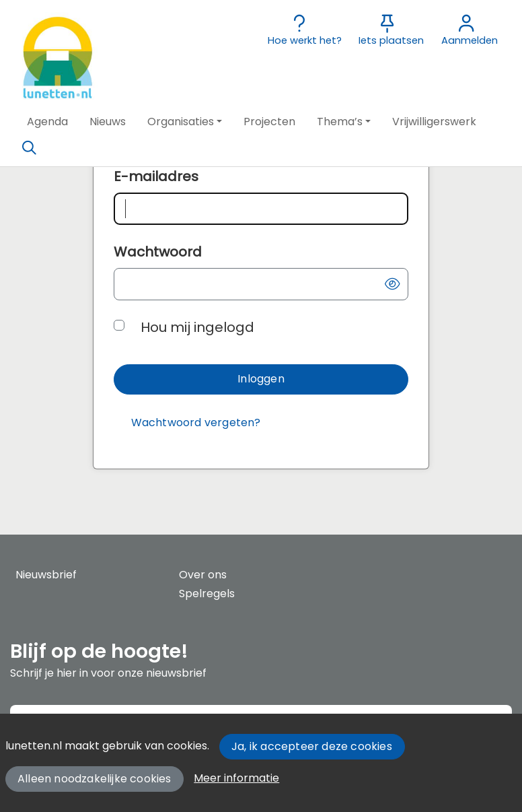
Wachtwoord (158, 252)
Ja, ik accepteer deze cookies (312, 746)
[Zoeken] (29, 148)
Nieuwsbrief (46, 575)
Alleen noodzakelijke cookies (95, 779)
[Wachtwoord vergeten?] (196, 423)
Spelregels (207, 594)
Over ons (203, 575)
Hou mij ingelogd (197, 327)
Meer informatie (236, 778)
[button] (47, 122)
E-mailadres (156, 176)
